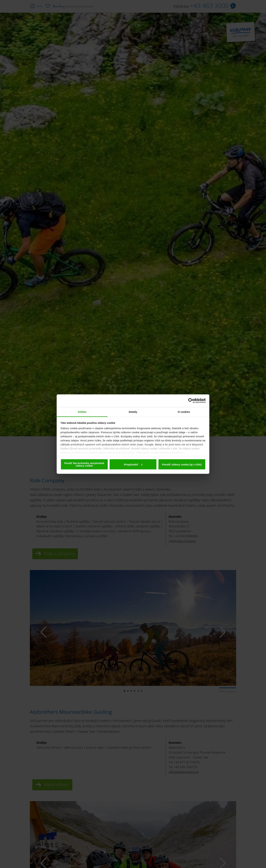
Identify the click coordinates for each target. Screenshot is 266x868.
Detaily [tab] (133, 412)
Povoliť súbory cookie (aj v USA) (182, 464)
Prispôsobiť (133, 464)
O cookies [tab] (184, 412)
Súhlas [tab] (82, 412)
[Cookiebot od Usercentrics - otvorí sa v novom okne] (191, 401)
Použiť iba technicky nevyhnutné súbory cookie (84, 464)
